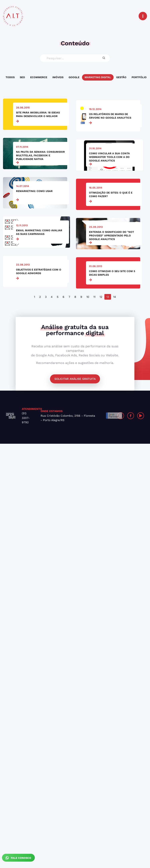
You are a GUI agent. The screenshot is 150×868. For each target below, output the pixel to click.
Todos (10, 77)
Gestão (121, 77)
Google (74, 77)
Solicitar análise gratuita (75, 379)
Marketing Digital (98, 77)
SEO (22, 77)
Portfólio (139, 77)
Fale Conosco (18, 858)
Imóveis (58, 77)
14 (115, 297)
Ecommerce (39, 77)
